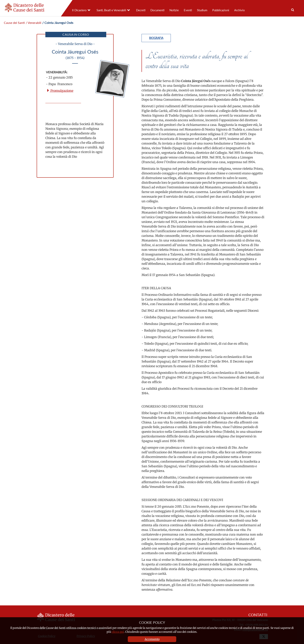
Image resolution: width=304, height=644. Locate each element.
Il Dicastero (79, 10)
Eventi (188, 10)
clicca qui (118, 632)
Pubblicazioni (221, 10)
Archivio (240, 10)
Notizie (174, 10)
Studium (202, 10)
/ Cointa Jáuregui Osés (58, 23)
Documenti (157, 10)
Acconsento (152, 639)
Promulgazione (60, 91)
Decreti (141, 10)
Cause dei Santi (14, 23)
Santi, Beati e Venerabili (111, 10)
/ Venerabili (34, 23)
